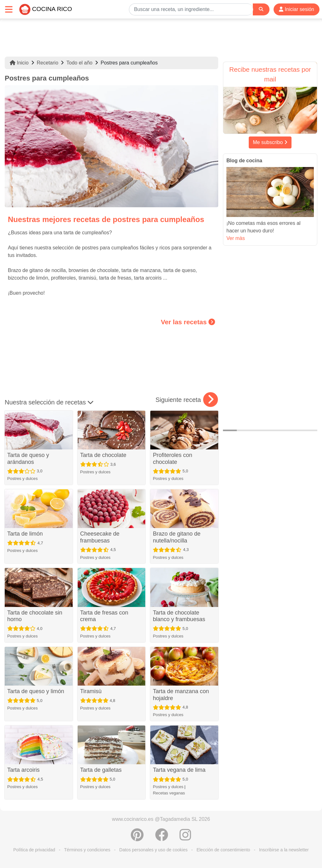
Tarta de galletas (101, 770)
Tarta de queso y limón (36, 691)
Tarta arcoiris (23, 770)
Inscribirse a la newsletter (284, 850)
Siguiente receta (187, 400)
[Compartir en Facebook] (162, 838)
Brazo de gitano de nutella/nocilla (177, 537)
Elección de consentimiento (223, 850)
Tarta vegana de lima (179, 770)
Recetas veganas (169, 793)
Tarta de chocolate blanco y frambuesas (179, 616)
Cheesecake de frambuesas (100, 537)
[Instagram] (185, 838)
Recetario (47, 63)
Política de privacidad (34, 850)
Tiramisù (91, 691)
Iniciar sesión (297, 9)
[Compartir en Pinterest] (137, 838)
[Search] (261, 9)
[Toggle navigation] (9, 9)
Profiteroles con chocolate (172, 459)
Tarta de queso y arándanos (28, 459)
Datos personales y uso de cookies (153, 850)
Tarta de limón (25, 534)
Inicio (19, 63)
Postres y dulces (22, 479)
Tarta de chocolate (103, 455)
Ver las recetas (188, 322)
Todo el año (79, 63)
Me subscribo (270, 142)
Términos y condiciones (87, 850)
